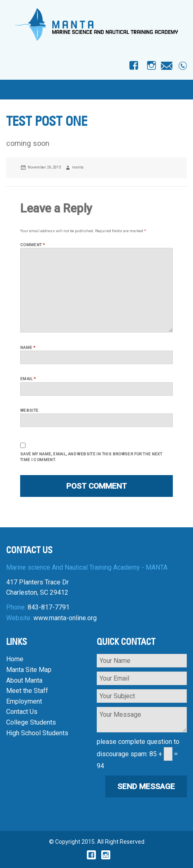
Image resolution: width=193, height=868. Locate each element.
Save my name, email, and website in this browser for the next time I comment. (91, 457)
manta (78, 167)
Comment (33, 245)
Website (29, 410)
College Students (31, 722)
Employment (24, 701)
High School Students (37, 733)
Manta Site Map (29, 670)
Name (28, 347)
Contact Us (22, 712)
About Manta (24, 680)
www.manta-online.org (65, 618)
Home (15, 659)
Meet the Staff (27, 691)
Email (28, 379)
